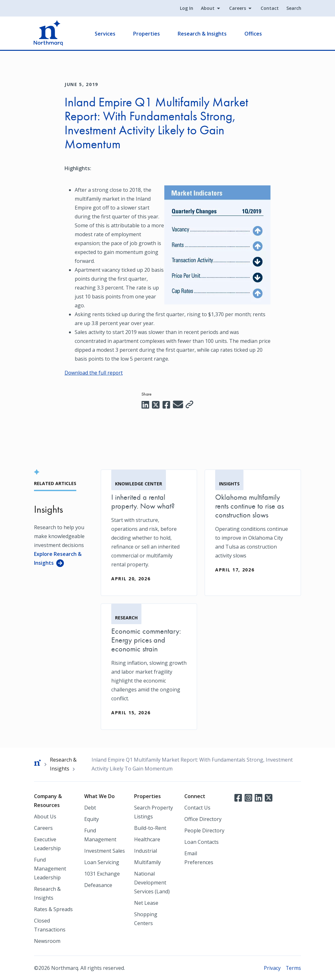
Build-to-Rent (150, 828)
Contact (269, 8)
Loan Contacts (202, 842)
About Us (45, 816)
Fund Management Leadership (50, 868)
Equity (92, 819)
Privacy (272, 968)
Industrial (146, 850)
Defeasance (98, 885)
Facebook (238, 797)
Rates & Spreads (53, 909)
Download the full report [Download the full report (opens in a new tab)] (94, 373)
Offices (253, 34)
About (207, 8)
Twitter (269, 797)
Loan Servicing (102, 862)
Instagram (248, 797)
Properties (147, 34)
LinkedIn (258, 797)
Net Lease (146, 903)
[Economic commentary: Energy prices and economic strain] (149, 666)
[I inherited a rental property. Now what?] (149, 532)
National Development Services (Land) (152, 882)
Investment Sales (105, 850)
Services (105, 34)
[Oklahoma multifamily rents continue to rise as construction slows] (253, 528)
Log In (186, 8)
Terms (293, 968)
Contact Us (197, 807)
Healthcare (147, 839)
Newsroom (47, 941)
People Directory (204, 830)
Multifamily (147, 862)
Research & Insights (202, 34)
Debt (90, 807)
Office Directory (203, 819)
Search (294, 8)
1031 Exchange (102, 873)
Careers (237, 8)
